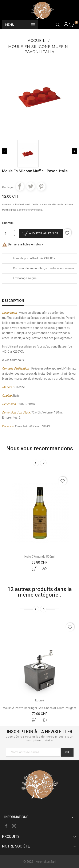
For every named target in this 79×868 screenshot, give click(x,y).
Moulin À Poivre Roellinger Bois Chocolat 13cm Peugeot (39, 708)
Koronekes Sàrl (46, 862)
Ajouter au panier (44, 233)
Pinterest (41, 186)
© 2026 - (29, 862)
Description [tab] (13, 301)
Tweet (31, 186)
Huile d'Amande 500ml (39, 557)
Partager (20, 186)
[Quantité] (7, 233)
